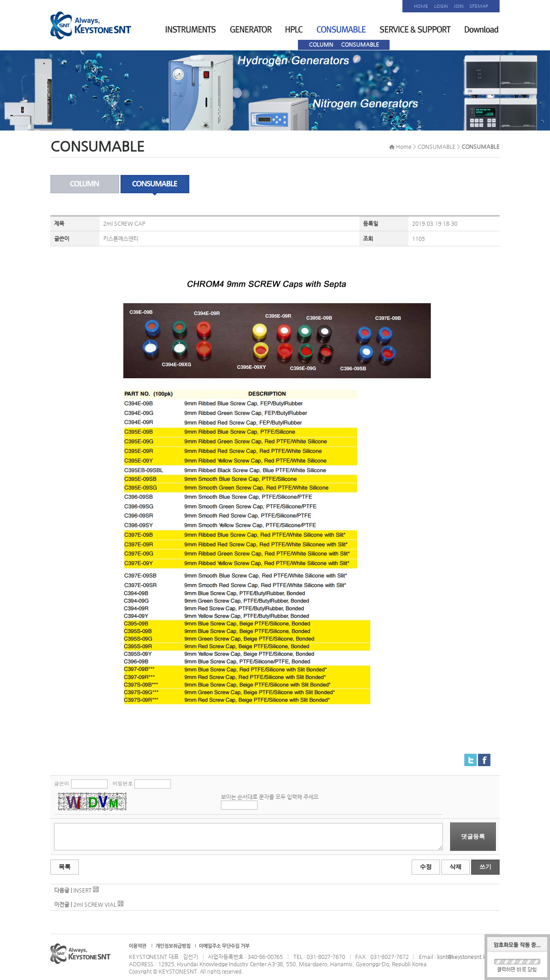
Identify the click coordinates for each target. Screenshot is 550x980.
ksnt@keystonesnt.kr (462, 957)
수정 (426, 867)
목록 (65, 867)
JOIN (459, 6)
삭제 (456, 867)
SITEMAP (479, 6)
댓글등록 (473, 836)
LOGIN (441, 6)
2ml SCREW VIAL (95, 904)
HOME (421, 6)
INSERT (82, 890)
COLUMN (321, 44)
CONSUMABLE (360, 44)
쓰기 (485, 867)
